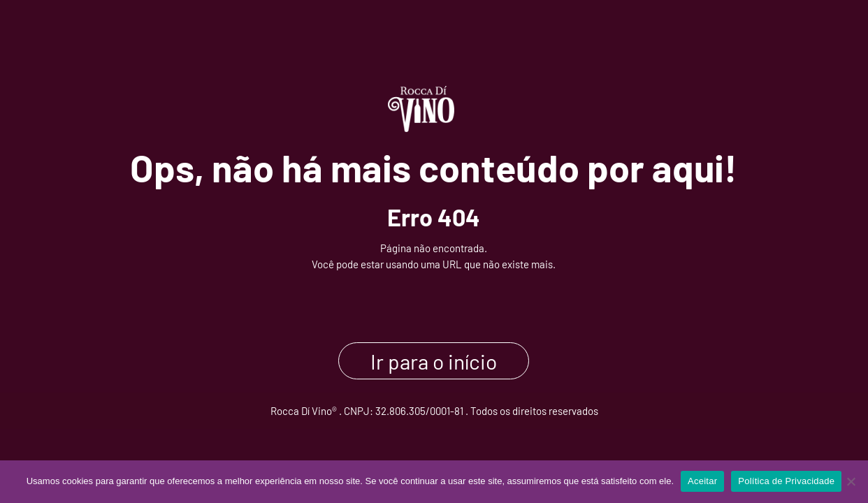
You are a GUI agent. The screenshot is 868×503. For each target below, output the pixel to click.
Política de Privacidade (786, 481)
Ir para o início (434, 360)
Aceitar (702, 481)
